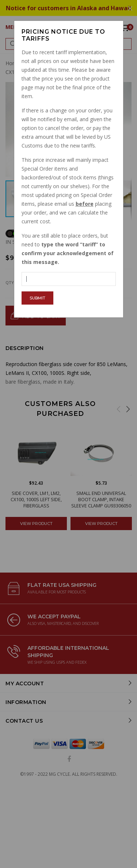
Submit (37, 298)
